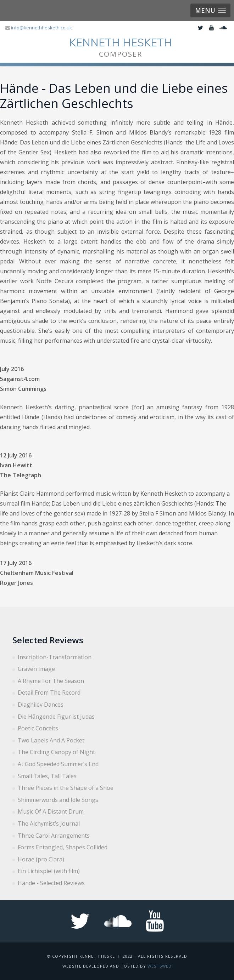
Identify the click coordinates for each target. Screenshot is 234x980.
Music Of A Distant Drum (51, 811)
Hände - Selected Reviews (51, 883)
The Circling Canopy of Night (56, 752)
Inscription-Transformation (55, 657)
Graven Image (36, 669)
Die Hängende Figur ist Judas (56, 717)
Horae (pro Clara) (41, 859)
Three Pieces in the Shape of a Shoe (66, 788)
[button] (210, 10)
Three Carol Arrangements (54, 836)
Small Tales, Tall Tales (47, 776)
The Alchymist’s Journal (49, 824)
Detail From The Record (49, 693)
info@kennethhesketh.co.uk (41, 28)
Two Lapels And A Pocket (51, 740)
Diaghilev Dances (41, 705)
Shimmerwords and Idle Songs (58, 800)
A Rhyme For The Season (51, 681)
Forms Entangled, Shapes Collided (63, 847)
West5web (160, 966)
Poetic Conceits (38, 728)
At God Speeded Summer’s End (58, 764)
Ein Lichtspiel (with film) (49, 871)
